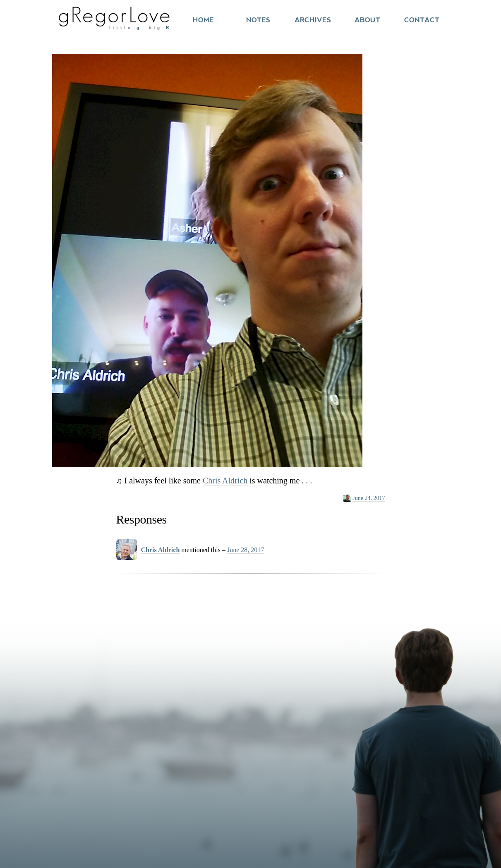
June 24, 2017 (369, 498)
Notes (258, 20)
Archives (313, 20)
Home (203, 20)
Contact (422, 20)
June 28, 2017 (246, 550)
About (367, 20)
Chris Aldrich (225, 481)
